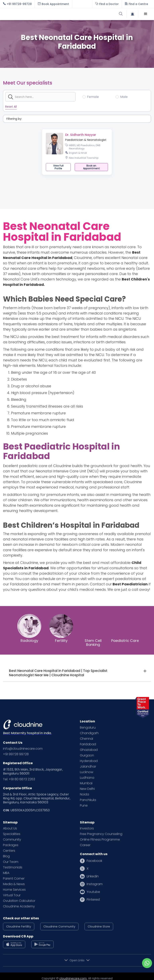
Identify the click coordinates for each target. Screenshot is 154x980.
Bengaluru (88, 728)
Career (85, 845)
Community (12, 840)
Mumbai (86, 783)
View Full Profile (58, 167)
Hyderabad (89, 761)
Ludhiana (87, 778)
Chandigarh (89, 733)
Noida (84, 794)
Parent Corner (14, 879)
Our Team (11, 862)
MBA (6, 873)
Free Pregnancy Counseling (101, 834)
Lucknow (87, 772)
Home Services (14, 890)
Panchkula (88, 800)
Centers (9, 851)
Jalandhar (88, 767)
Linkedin (93, 876)
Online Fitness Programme (100, 840)
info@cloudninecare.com (23, 749)
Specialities (12, 834)
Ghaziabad (89, 750)
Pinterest (93, 900)
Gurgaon (87, 755)
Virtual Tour (12, 895)
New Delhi (87, 789)
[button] (146, 14)
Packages (11, 845)
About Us (10, 828)
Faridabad (88, 744)
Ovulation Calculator (19, 901)
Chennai (86, 739)
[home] (40, 14)
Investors (87, 828)
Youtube (93, 892)
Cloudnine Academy (19, 906)
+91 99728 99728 (16, 754)
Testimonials (13, 867)
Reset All (11, 107)
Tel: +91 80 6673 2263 (19, 779)
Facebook (94, 861)
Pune (84, 806)
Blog (6, 856)
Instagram (95, 884)
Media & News (14, 884)
